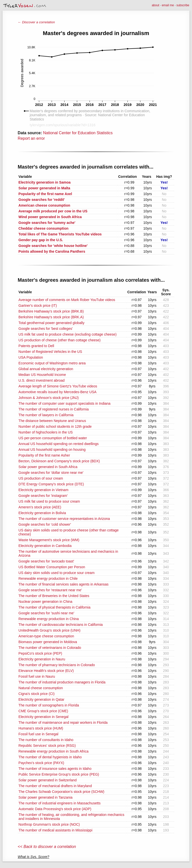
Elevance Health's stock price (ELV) (46, 671)
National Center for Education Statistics (78, 133)
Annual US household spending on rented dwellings (59, 444)
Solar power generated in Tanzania (45, 797)
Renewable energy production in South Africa (53, 751)
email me (168, 5)
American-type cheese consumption (46, 636)
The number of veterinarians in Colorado (50, 648)
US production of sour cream (41, 478)
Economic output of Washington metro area (52, 363)
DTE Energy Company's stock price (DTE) (51, 484)
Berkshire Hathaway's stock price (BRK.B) (51, 311)
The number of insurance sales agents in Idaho (55, 769)
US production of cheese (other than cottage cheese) (59, 340)
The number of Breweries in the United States (54, 596)
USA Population (31, 357)
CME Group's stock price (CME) (43, 711)
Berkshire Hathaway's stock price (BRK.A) (51, 317)
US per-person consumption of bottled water (53, 438)
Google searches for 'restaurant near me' (50, 590)
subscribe (183, 5)
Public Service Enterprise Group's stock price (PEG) (59, 774)
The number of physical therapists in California (54, 607)
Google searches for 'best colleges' (46, 329)
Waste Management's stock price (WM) (49, 540)
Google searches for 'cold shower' (45, 524)
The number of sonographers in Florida (49, 705)
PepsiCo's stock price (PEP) (40, 653)
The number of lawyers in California (46, 415)
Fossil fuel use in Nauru (37, 676)
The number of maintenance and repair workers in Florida (63, 722)
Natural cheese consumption (41, 688)
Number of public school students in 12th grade (55, 426)
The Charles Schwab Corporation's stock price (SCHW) (61, 792)
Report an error (31, 138)
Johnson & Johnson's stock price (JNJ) (49, 398)
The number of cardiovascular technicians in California (61, 625)
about (155, 5)
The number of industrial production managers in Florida (62, 682)
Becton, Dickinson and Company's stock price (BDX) (59, 461)
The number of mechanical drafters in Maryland (55, 786)
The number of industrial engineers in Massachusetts (59, 803)
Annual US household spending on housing (52, 450)
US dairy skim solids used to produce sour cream (56, 573)
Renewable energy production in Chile (48, 578)
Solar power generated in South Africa (48, 467)
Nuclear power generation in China (45, 602)
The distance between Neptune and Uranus (52, 421)
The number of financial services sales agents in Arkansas (63, 584)
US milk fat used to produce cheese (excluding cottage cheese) (67, 334)
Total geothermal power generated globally (51, 323)
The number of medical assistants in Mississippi (55, 830)
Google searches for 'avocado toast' (46, 561)
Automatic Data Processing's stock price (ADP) (55, 809)
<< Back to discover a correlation (47, 847)
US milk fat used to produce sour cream (49, 501)
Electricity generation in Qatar (41, 699)
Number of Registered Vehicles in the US (50, 352)
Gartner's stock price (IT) (38, 306)
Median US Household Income (42, 375)
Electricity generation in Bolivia (42, 513)
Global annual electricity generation (46, 369)
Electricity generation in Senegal (43, 717)
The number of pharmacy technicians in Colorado (57, 665)
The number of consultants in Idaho (46, 740)
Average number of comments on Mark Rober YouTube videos (67, 300)
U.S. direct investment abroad (41, 380)
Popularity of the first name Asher (44, 455)
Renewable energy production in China (49, 619)
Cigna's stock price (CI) (36, 694)
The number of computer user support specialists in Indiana (64, 403)
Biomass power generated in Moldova (48, 642)
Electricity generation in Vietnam (43, 490)
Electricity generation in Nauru (42, 659)
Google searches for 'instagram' (43, 496)
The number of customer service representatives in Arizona (64, 519)
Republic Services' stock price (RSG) (47, 746)
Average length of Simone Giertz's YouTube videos (58, 386)
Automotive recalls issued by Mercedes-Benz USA (57, 392)
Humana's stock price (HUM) (41, 728)
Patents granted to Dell (36, 346)
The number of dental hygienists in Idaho (50, 757)
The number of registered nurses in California (54, 409)
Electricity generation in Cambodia (45, 546)
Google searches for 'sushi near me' (46, 613)
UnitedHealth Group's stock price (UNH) (49, 630)
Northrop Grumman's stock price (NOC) (49, 824)
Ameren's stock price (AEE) (40, 507)
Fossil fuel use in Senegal (38, 734)
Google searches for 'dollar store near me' (51, 473)
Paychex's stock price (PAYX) (41, 763)
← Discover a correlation (36, 22)
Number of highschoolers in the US (46, 432)
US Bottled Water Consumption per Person (52, 567)
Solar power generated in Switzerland (48, 780)
